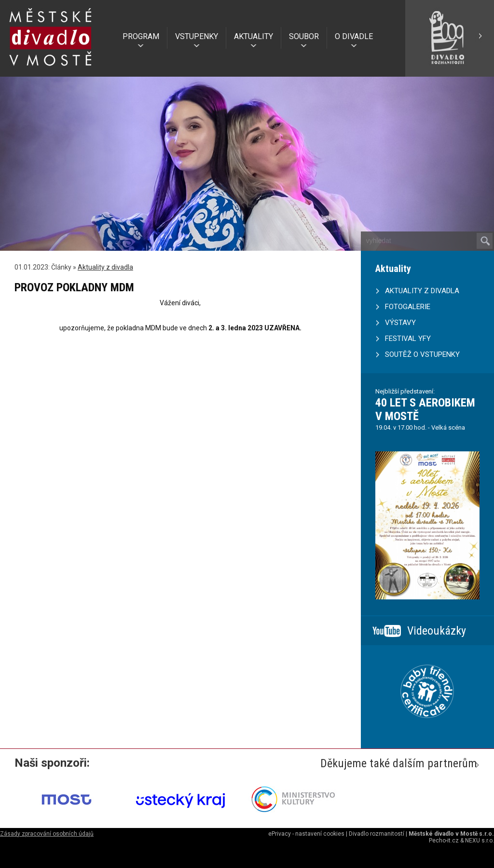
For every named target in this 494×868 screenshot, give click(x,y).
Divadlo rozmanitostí (377, 834)
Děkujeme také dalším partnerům (399, 763)
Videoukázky (437, 631)
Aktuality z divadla (105, 267)
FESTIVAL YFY (408, 339)
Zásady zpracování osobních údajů (47, 834)
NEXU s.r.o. (480, 841)
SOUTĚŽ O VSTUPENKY (422, 354)
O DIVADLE (354, 36)
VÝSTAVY (400, 323)
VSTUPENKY (197, 36)
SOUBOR (304, 36)
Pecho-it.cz (444, 841)
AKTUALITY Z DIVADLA (422, 291)
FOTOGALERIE (408, 307)
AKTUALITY (254, 36)
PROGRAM (141, 36)
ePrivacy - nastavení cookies (306, 834)
